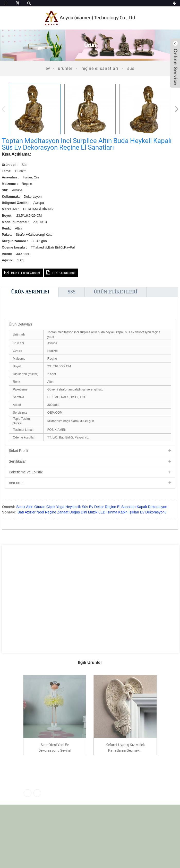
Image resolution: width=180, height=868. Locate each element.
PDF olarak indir (64, 273)
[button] (175, 109)
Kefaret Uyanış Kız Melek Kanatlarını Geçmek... (125, 747)
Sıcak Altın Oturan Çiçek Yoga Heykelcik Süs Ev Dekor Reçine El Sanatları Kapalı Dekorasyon (92, 507)
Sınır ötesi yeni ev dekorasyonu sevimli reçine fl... (55, 747)
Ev (48, 68)
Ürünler (65, 68)
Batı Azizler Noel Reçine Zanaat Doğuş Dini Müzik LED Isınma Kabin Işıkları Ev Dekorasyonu (92, 512)
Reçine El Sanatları (100, 68)
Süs (131, 68)
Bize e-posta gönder (26, 273)
